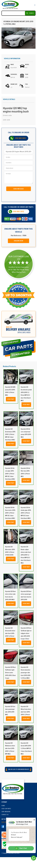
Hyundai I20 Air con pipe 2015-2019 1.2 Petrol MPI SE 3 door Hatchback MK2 (10, 474)
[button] (18, 771)
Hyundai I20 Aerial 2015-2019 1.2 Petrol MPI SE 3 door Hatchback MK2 (26, 748)
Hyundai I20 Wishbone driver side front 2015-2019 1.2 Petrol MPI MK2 (10, 748)
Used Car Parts (6, 809)
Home (3, 806)
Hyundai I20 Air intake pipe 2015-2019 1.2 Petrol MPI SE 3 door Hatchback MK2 (26, 513)
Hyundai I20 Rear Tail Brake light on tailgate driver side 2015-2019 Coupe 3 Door (26, 633)
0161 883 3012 (20, 138)
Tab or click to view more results (19, 769)
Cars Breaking (6, 812)
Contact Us (5, 815)
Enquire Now (18, 241)
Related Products (9, 366)
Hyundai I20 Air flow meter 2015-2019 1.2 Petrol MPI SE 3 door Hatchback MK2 (10, 513)
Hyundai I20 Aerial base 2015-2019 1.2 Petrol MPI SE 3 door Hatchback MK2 (10, 434)
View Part (11, 399)
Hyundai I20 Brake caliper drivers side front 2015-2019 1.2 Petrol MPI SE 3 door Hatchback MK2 (26, 555)
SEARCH (32, 13)
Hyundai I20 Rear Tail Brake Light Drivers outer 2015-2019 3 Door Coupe (10, 673)
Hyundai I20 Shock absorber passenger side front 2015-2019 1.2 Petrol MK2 (26, 673)
